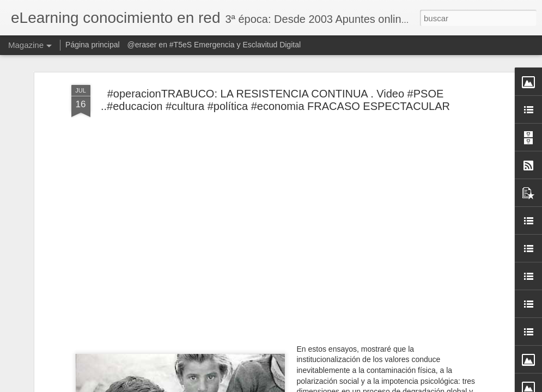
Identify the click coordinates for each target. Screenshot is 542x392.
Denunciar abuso (349, 386)
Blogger (313, 386)
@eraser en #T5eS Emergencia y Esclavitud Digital (214, 45)
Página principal (93, 45)
